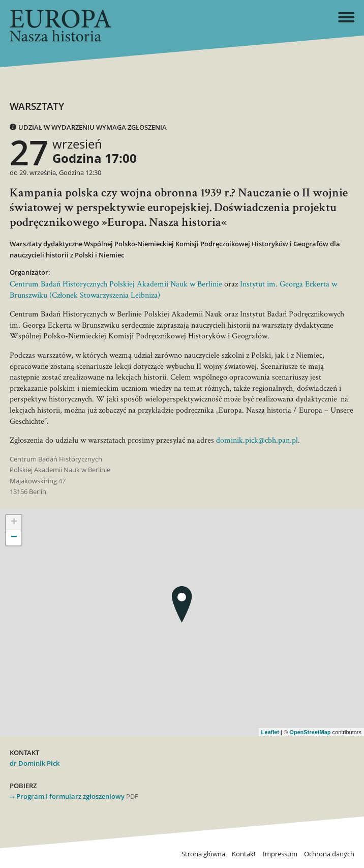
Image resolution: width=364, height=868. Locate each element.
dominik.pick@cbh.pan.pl (257, 440)
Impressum (280, 854)
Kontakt (244, 854)
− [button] (14, 538)
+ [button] (14, 523)
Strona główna (203, 854)
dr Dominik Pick (35, 763)
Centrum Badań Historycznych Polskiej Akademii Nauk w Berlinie (116, 284)
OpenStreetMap (310, 732)
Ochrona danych (329, 854)
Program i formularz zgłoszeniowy (70, 797)
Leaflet (270, 732)
